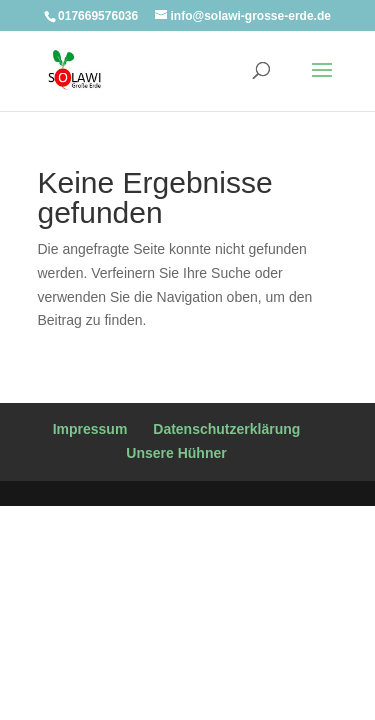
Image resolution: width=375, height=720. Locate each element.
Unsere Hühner (176, 453)
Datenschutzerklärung (226, 429)
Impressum (90, 429)
